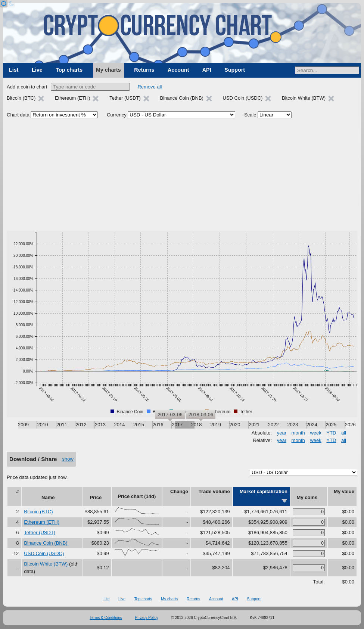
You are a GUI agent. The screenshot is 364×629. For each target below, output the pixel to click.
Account (178, 70)
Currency (117, 115)
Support (235, 70)
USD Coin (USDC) (44, 553)
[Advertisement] (182, 175)
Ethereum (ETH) (42, 522)
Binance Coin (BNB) (46, 543)
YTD (331, 433)
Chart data (18, 115)
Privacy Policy (147, 618)
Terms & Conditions (106, 618)
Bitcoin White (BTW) (46, 564)
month (298, 433)
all (344, 433)
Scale (250, 115)
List (14, 70)
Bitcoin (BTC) (38, 512)
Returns (144, 70)
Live (37, 70)
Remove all (150, 87)
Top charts (69, 70)
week (315, 433)
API (207, 70)
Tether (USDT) (40, 533)
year (282, 433)
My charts (108, 70)
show (68, 459)
